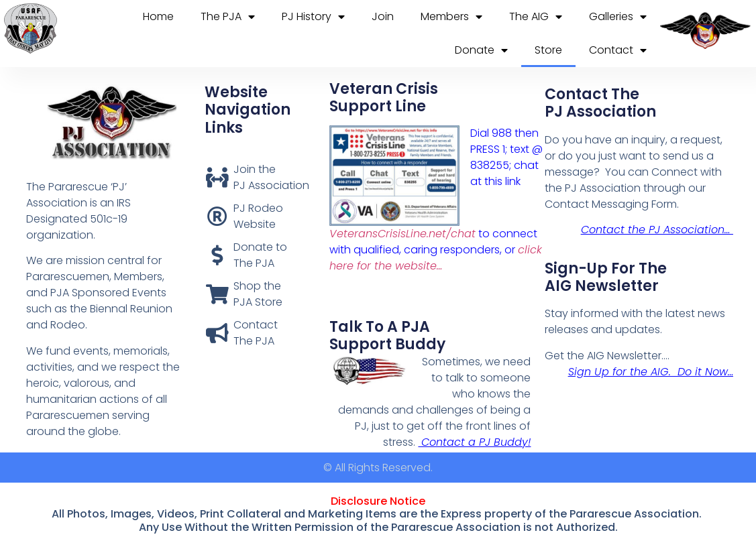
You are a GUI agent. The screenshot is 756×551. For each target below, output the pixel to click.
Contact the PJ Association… (657, 230)
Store (548, 50)
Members (451, 17)
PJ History (313, 17)
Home (158, 16)
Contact (618, 50)
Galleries (618, 17)
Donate (481, 50)
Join (383, 16)
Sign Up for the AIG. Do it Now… (651, 372)
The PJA (228, 17)
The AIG (536, 17)
